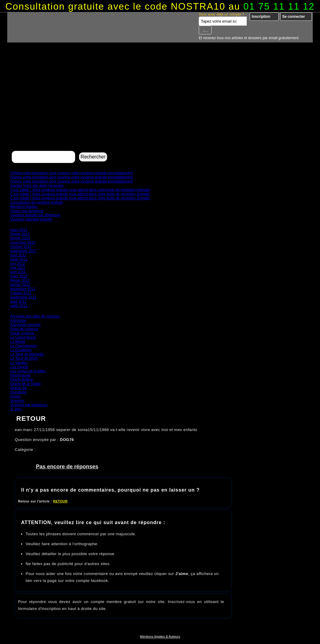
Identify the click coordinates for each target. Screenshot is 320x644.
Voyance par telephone (29, 405)
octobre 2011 (21, 293)
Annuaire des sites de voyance (35, 316)
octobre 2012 (21, 247)
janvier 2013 (20, 238)
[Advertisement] (160, 104)
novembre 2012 (23, 242)
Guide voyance (22, 333)
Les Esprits (19, 367)
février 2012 (20, 280)
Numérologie (21, 375)
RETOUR (60, 501)
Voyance (17, 401)
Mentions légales (24, 207)
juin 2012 (18, 264)
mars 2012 (19, 276)
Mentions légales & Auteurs (160, 636)
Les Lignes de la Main (28, 371)
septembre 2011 (23, 297)
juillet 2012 (19, 259)
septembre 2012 (23, 251)
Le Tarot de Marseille (27, 354)
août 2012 (18, 255)
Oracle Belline (22, 380)
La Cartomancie (23, 337)
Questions (18, 392)
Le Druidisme (21, 350)
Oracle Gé (19, 388)
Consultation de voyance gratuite (37, 202)
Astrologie (18, 320)
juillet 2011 (19, 306)
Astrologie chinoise (25, 325)
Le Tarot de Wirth (24, 358)
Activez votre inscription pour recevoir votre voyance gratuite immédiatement (71, 173)
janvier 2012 (20, 285)
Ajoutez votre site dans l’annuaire (37, 186)
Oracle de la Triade (25, 384)
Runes (16, 396)
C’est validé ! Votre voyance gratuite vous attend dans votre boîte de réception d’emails (80, 190)
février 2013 (20, 234)
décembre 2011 (23, 289)
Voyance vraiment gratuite (31, 219)
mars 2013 (19, 230)
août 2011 (18, 302)
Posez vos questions (27, 211)
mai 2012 (18, 268)
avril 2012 (18, 272)
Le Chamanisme (23, 346)
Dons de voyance (24, 329)
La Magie (18, 342)
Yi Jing (16, 409)
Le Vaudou (19, 363)
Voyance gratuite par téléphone (35, 215)
